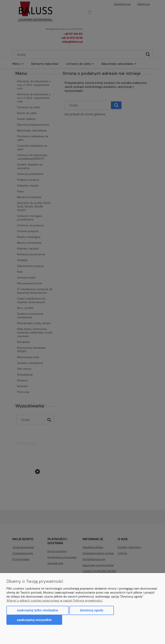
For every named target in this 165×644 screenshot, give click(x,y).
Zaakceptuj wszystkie (34, 620)
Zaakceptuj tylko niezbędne (37, 610)
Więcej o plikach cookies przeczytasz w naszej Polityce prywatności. (55, 601)
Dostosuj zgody (92, 610)
